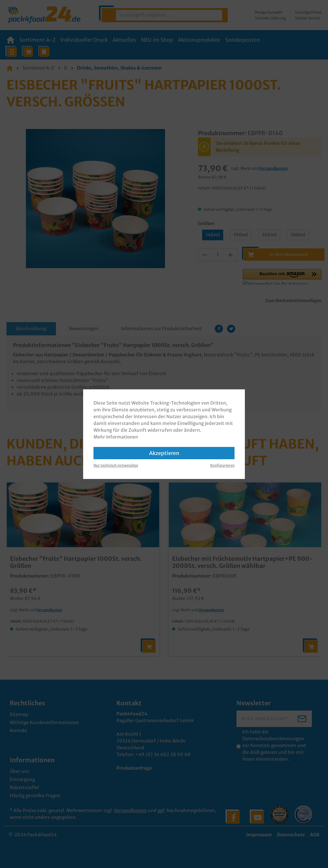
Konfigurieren (222, 465)
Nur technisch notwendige (116, 465)
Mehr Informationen (116, 437)
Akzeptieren (164, 453)
